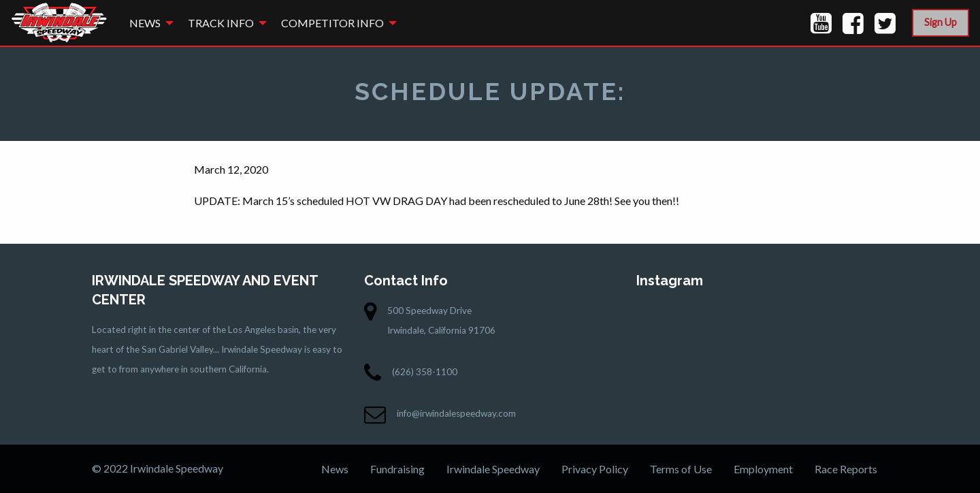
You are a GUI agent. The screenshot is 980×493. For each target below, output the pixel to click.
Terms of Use (681, 469)
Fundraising (397, 469)
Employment (763, 469)
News (145, 23)
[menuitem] (148, 23)
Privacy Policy (595, 469)
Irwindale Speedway (493, 469)
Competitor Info (332, 23)
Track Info (221, 23)
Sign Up (941, 22)
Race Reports (846, 469)
